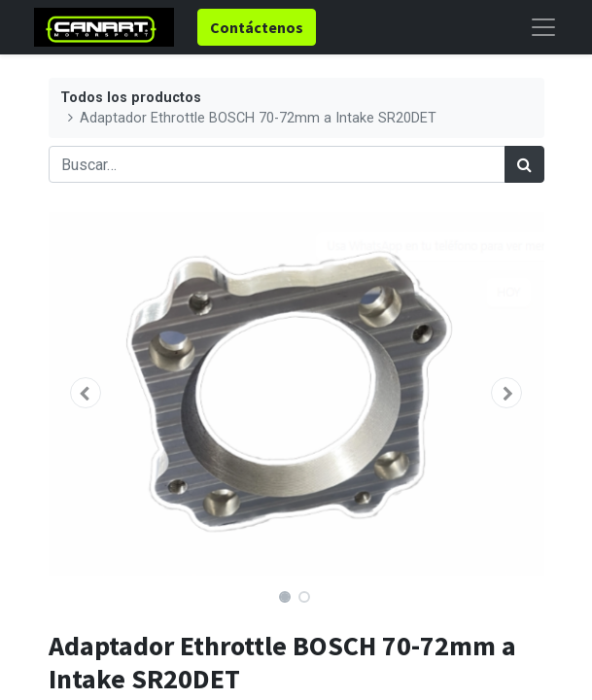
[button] (86, 393)
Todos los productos (131, 98)
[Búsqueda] (524, 164)
